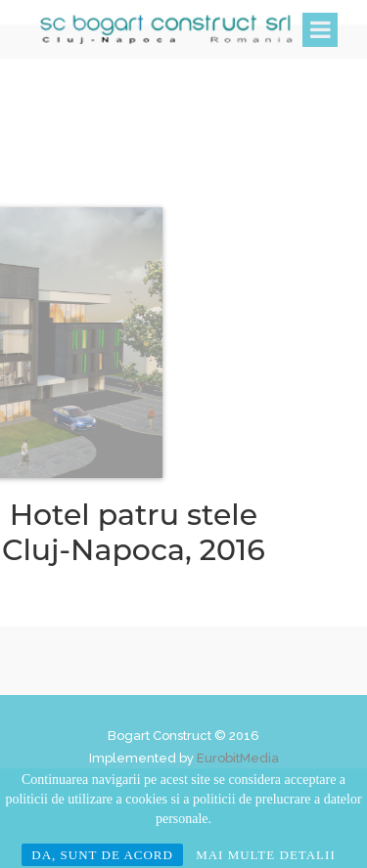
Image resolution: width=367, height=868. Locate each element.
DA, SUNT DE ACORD (102, 855)
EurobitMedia (238, 758)
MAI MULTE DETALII (266, 855)
